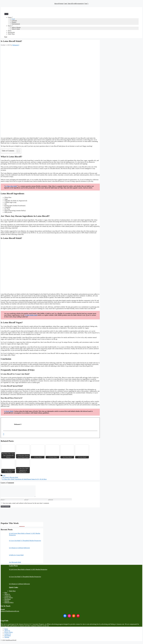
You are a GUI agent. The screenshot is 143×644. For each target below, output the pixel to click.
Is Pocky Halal (9, 411)
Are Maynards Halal (15, 564)
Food (13, 19)
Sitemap (7, 603)
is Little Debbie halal (31, 315)
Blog (6, 595)
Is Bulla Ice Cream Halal (16, 557)
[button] (6, 37)
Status (11, 17)
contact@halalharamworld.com (10, 613)
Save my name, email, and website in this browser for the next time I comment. (26, 505)
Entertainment (16, 24)
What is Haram (16, 27)
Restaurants (11, 32)
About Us (7, 596)
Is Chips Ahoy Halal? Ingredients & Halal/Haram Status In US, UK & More (24, 479)
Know (11, 26)
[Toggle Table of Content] (17, 151)
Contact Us (8, 598)
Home (6, 631)
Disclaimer (8, 601)
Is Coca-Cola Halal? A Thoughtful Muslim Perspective (25, 543)
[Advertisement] (71, 5)
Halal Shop (11, 34)
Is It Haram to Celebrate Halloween (19, 550)
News (10, 31)
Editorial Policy (9, 605)
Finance (14, 22)
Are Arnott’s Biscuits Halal (10, 477)
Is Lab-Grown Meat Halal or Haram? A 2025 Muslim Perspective (28, 572)
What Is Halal (16, 29)
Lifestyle (14, 21)
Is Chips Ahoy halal (11, 186)
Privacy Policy (9, 600)
